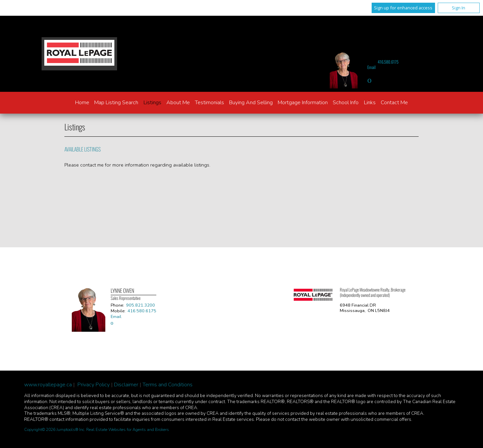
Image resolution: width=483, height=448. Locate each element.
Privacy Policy (94, 385)
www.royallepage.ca (48, 385)
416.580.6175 (388, 62)
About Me (178, 103)
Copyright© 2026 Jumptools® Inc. (55, 430)
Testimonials (209, 103)
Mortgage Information (303, 103)
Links (370, 103)
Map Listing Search (116, 103)
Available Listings (83, 149)
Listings (152, 103)
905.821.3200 (141, 305)
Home (82, 103)
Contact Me (394, 103)
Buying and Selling (251, 103)
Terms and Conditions (168, 385)
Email (371, 67)
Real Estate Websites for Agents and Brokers (128, 430)
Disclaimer (126, 385)
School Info (346, 103)
